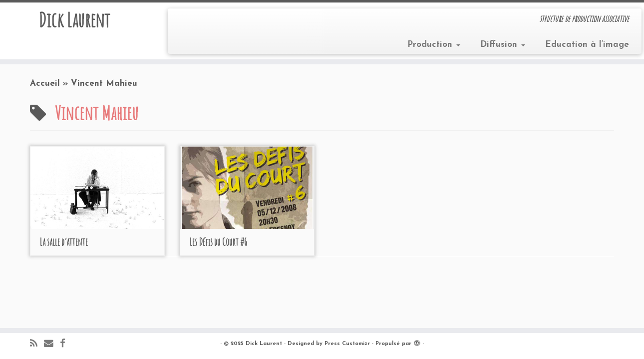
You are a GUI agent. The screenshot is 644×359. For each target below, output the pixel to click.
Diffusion (503, 45)
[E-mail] (52, 344)
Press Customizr (347, 344)
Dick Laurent (74, 20)
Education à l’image (587, 45)
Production (434, 45)
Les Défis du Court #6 (218, 242)
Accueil (45, 84)
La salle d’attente (64, 242)
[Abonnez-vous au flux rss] (37, 344)
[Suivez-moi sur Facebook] (66, 344)
